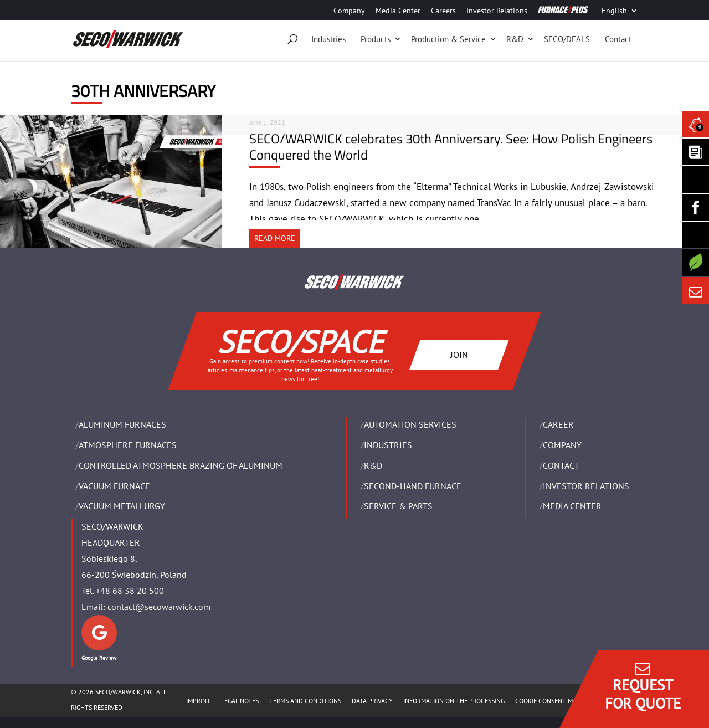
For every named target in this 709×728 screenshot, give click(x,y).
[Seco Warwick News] (696, 124)
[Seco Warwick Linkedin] (696, 180)
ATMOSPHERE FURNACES (128, 445)
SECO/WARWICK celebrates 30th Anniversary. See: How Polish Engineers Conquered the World (451, 147)
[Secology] (696, 263)
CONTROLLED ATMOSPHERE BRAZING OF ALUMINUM (181, 465)
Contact (618, 39)
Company (349, 11)
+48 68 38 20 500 (130, 591)
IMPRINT (198, 701)
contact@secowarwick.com (159, 607)
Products (376, 39)
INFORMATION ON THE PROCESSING (454, 701)
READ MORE (275, 238)
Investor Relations (497, 11)
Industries (328, 39)
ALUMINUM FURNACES (122, 424)
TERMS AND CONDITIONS (305, 701)
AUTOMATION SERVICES (410, 424)
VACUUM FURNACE (114, 486)
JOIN (459, 354)
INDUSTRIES (388, 445)
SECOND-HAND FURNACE (413, 486)
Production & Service (448, 39)
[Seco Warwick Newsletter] (696, 152)
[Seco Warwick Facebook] (696, 207)
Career (558, 424)
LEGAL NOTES (240, 701)
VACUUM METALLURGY (122, 506)
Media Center (398, 11)
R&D (515, 39)
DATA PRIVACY (372, 701)
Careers (443, 11)
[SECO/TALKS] (696, 235)
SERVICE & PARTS (398, 506)
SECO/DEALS (567, 39)
